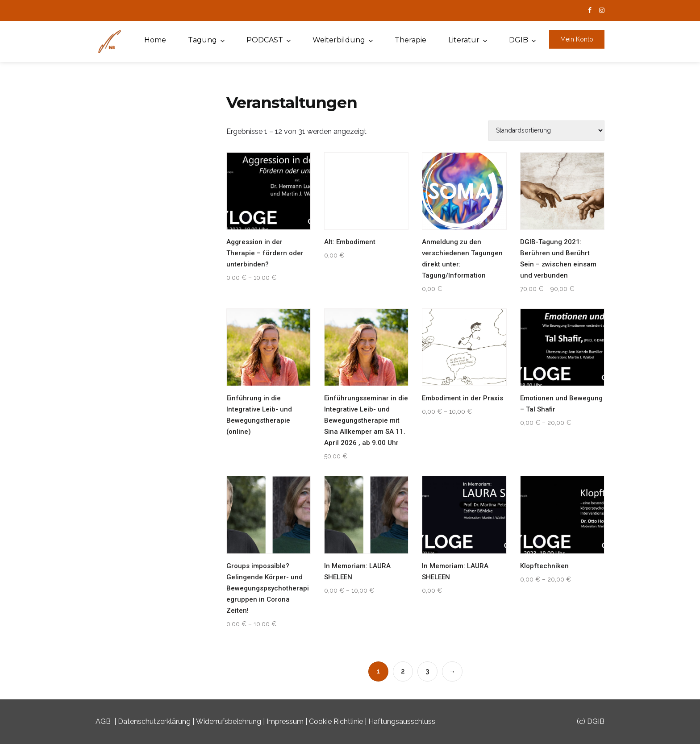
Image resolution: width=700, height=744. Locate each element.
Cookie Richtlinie (336, 721)
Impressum (285, 721)
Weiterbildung (339, 40)
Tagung (202, 40)
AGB (103, 721)
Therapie (410, 40)
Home (155, 40)
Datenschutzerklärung (154, 721)
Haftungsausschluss (402, 721)
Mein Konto (577, 39)
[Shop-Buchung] (546, 131)
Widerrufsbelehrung (229, 721)
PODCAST (265, 40)
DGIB (519, 40)
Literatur (464, 40)
